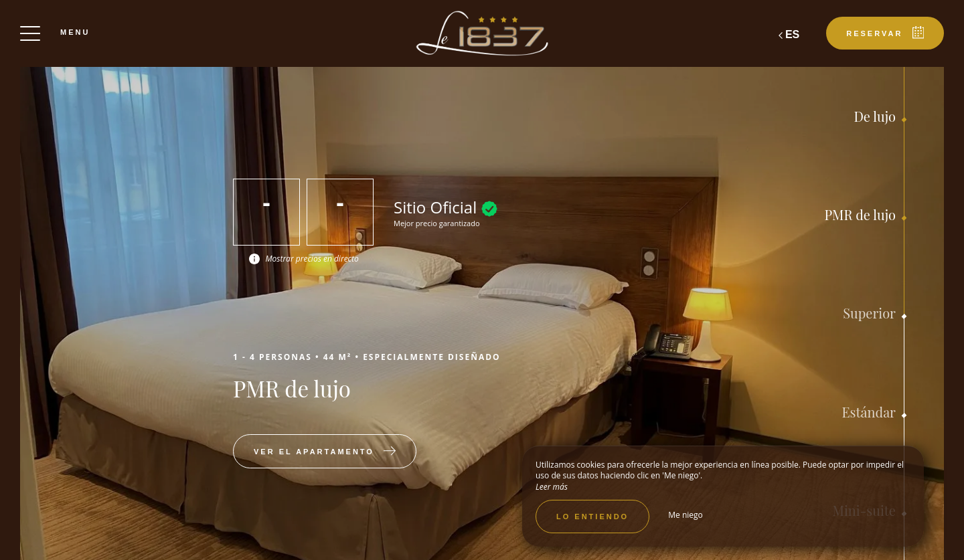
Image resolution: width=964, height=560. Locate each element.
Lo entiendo (592, 517)
